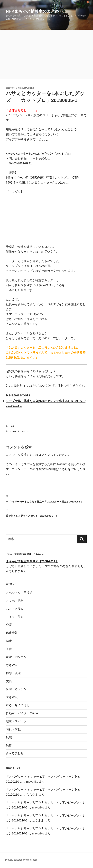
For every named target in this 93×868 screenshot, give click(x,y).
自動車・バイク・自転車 (22, 713)
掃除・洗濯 (13, 673)
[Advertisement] (46, 54)
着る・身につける (18, 705)
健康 (9, 641)
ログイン (44, 455)
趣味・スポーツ (16, 721)
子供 (9, 649)
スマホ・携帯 (15, 601)
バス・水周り (15, 609)
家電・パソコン (16, 657)
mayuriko (29, 88)
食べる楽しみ (15, 753)
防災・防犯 (13, 729)
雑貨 (9, 746)
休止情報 (12, 633)
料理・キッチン (16, 689)
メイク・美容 (15, 617)
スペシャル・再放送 (19, 593)
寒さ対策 (12, 665)
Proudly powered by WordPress (21, 860)
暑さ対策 (12, 697)
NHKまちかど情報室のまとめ (32, 11)
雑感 (9, 737)
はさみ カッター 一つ (20, 431)
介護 (9, 625)
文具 (12, 426)
